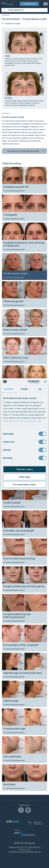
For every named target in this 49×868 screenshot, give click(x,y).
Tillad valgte (24, 477)
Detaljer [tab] (25, 389)
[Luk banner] (45, 382)
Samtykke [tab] (9, 389)
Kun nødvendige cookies (25, 485)
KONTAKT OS (29, 4)
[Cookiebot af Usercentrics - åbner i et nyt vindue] (29, 382)
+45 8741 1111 (24, 849)
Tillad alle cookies (24, 469)
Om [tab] (40, 389)
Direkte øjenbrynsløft (26, 151)
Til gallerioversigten (11, 23)
